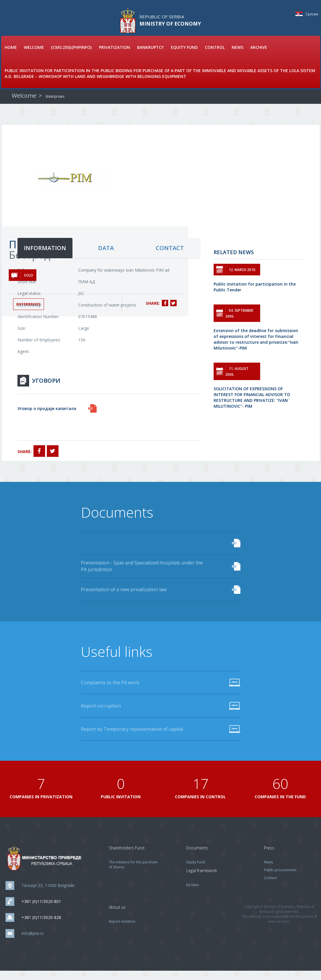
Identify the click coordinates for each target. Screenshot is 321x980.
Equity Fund (184, 55)
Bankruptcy (150, 55)
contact (170, 256)
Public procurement (280, 879)
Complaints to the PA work (110, 692)
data (106, 256)
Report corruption (101, 715)
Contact (270, 887)
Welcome (34, 55)
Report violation (122, 931)
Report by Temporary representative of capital (132, 738)
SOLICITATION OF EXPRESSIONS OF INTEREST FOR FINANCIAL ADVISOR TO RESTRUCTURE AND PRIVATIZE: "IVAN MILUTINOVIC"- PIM (252, 406)
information (45, 256)
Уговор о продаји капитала (47, 417)
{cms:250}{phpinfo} (71, 55)
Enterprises (55, 105)
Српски (300, 14)
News (237, 55)
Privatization (115, 55)
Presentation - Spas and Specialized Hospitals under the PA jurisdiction (142, 574)
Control (215, 55)
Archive (259, 55)
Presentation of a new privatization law (124, 598)
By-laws (193, 894)
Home (11, 55)
